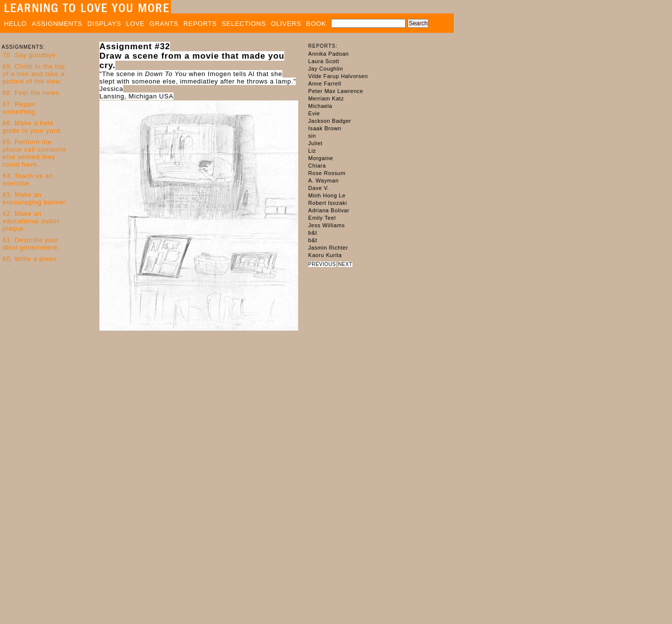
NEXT (345, 264)
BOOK (316, 24)
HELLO (15, 24)
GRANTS (164, 24)
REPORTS (200, 24)
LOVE (135, 24)
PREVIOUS (322, 264)
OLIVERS (286, 24)
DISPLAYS (104, 24)
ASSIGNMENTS (57, 24)
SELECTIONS (244, 24)
